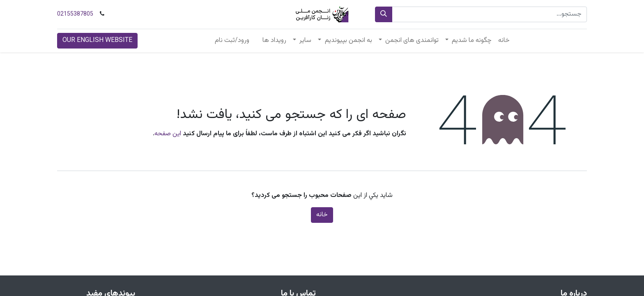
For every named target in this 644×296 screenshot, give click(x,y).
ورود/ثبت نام (232, 40)
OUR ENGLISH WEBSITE (97, 40)
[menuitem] (504, 41)
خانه (322, 215)
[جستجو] (384, 14)
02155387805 (75, 14)
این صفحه (168, 134)
